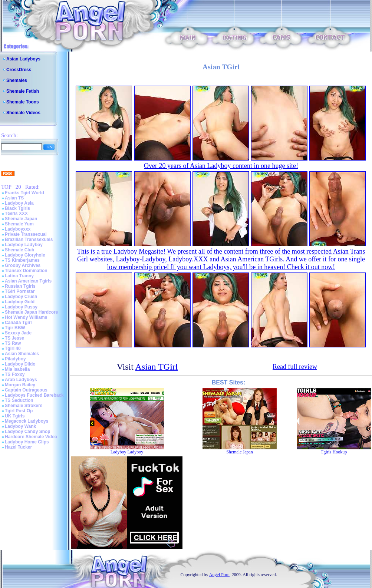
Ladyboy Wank (20, 426)
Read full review (295, 367)
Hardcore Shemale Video (31, 437)
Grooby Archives (23, 265)
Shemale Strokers (24, 406)
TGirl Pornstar (20, 291)
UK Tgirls (15, 416)
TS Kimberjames (22, 260)
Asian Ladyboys (23, 59)
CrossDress (19, 70)
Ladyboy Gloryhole (25, 255)
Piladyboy (15, 359)
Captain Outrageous (26, 390)
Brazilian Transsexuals (29, 240)
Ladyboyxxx (18, 229)
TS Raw (13, 343)
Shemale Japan (21, 219)
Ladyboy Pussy (21, 307)
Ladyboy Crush (21, 297)
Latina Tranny (19, 276)
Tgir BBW (15, 328)
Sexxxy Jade (18, 333)
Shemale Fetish (23, 91)
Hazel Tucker (18, 447)
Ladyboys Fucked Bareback (34, 395)
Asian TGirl (157, 367)
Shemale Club (19, 250)
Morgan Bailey (20, 385)
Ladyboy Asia (19, 203)
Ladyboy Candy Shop (28, 432)
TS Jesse (14, 338)
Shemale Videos (23, 113)
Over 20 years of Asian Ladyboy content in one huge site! (221, 166)
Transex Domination (26, 271)
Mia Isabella (17, 369)
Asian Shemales (22, 354)
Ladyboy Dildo (20, 364)
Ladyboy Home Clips (27, 442)
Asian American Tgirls (28, 281)
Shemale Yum (19, 224)
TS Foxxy (15, 374)
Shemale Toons (23, 102)
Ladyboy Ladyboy (24, 245)
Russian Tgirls (20, 286)
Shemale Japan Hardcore (31, 312)
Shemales (17, 80)
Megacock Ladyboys (27, 421)
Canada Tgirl (18, 323)
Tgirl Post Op (19, 411)
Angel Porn (219, 575)
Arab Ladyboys (21, 380)
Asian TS (14, 198)
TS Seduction (19, 400)
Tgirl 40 (13, 348)
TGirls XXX (16, 214)
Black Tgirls (17, 208)
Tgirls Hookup (334, 452)
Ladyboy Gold (20, 302)
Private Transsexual (26, 234)
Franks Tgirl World (24, 193)
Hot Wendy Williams (26, 317)
